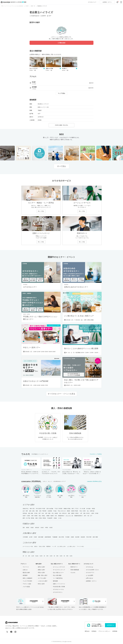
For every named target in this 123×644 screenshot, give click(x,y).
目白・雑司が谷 (63, 513)
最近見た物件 (26, 573)
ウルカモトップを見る (96, 454)
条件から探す (41, 567)
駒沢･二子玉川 (75, 509)
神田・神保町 (34, 516)
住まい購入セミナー (58, 573)
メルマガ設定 (26, 587)
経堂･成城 (31, 513)
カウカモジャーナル (58, 589)
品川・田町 (25, 511)
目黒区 (32, 528)
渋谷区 (42, 528)
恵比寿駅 (77, 537)
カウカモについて (92, 2)
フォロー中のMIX (27, 581)
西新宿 (68, 511)
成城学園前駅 (48, 537)
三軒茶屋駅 (25, 537)
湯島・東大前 (86, 513)
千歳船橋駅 (55, 537)
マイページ (26, 567)
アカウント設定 (27, 584)
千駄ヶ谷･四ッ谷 (62, 511)
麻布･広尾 (32, 509)
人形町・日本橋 (95, 513)
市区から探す (41, 573)
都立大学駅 (61, 537)
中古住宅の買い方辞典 (59, 587)
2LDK (51, 556)
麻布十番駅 (95, 537)
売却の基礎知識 (75, 570)
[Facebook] (11, 632)
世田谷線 (25, 513)
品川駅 (31, 537)
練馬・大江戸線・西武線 (28, 518)
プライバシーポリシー (104, 631)
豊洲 (37, 511)
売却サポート (74, 567)
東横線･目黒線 (67, 509)
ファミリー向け (80, 546)
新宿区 (28, 528)
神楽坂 (93, 509)
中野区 (47, 528)
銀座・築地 (32, 511)
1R (23, 556)
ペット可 (54, 546)
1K (26, 556)
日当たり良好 (42, 546)
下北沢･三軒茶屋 (58, 509)
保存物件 (25, 575)
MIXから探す (41, 584)
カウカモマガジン (58, 592)
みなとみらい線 (69, 516)
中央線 (55, 511)
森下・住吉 (41, 513)
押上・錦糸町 (55, 513)
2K (44, 556)
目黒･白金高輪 (50, 509)
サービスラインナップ (59, 570)
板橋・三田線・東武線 (41, 518)
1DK (29, 556)
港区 (24, 528)
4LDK (71, 556)
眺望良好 (49, 546)
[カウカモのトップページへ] (13, 2)
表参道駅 (83, 537)
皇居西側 (50, 511)
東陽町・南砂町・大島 (52, 516)
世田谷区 (37, 528)
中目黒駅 (67, 537)
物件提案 (55, 581)
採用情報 (115, 631)
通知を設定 (61, 43)
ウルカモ (73, 573)
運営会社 (87, 631)
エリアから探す (42, 578)
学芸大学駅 (89, 537)
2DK (47, 556)
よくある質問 (89, 575)
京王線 (36, 513)
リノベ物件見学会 (58, 578)
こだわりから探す (43, 581)
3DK (57, 556)
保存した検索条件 (28, 578)
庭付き (36, 546)
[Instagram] (15, 632)
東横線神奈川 (61, 516)
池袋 (69, 513)
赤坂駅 (72, 537)
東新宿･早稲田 (75, 511)
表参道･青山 (26, 509)
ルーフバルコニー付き (28, 546)
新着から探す (41, 570)
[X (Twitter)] (7, 632)
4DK (67, 556)
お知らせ (25, 570)
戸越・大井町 (82, 511)
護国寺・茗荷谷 (75, 513)
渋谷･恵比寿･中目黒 (40, 509)
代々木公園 (82, 509)
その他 (60, 518)
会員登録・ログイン (91, 581)
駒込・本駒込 (42, 516)
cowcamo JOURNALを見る (94, 481)
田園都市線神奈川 (78, 516)
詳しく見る (41, 211)
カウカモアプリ (90, 573)
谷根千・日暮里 (26, 516)
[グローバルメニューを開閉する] (121, 2)
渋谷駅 (35, 537)
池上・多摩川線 (91, 511)
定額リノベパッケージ (59, 584)
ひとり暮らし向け (62, 546)
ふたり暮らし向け (71, 546)
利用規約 (94, 631)
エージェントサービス (59, 567)
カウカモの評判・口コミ (92, 570)
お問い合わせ (89, 578)
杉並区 (51, 528)
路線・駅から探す (43, 575)
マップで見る (61, 93)
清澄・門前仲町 (43, 511)
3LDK (61, 556)
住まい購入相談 (57, 575)
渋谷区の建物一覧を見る (61, 125)
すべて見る (61, 166)
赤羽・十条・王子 (88, 516)
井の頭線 (88, 509)
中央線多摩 (50, 518)
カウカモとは (89, 567)
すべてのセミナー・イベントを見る (61, 394)
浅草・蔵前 (48, 513)
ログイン (107, 2)
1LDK (33, 556)
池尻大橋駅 (41, 537)
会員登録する (110, 625)
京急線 (55, 518)
